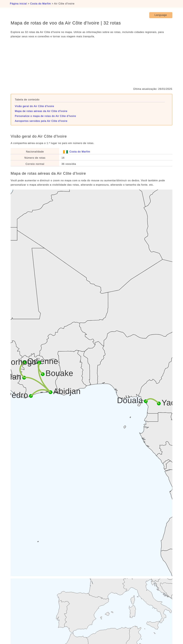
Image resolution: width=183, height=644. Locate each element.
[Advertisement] (91, 63)
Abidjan (67, 391)
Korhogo (21, 362)
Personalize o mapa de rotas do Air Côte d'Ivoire (45, 116)
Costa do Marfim (41, 4)
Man (13, 377)
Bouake (59, 373)
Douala (130, 400)
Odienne (43, 361)
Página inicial (18, 4)
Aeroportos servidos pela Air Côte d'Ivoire (41, 121)
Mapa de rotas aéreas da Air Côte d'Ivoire (41, 111)
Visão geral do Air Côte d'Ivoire (34, 106)
